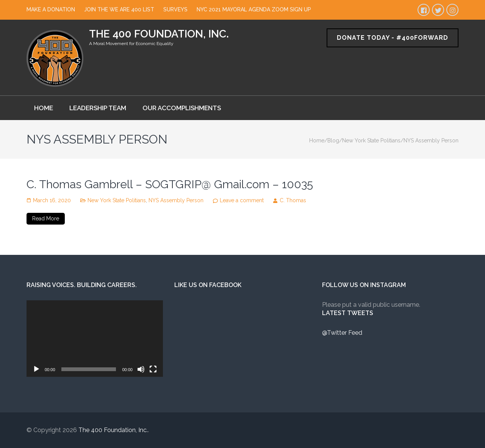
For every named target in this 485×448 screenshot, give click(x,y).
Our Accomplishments (182, 108)
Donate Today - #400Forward (393, 38)
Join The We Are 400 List (119, 9)
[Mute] (141, 369)
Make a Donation (51, 9)
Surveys (175, 9)
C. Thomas (293, 200)
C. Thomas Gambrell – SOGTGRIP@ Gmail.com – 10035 (170, 184)
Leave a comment (242, 200)
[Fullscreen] (153, 369)
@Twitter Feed (342, 333)
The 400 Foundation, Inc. (159, 34)
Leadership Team (98, 108)
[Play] (36, 369)
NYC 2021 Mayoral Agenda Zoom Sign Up (254, 9)
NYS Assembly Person (176, 200)
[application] (95, 339)
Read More (46, 219)
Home (44, 108)
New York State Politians (117, 200)
